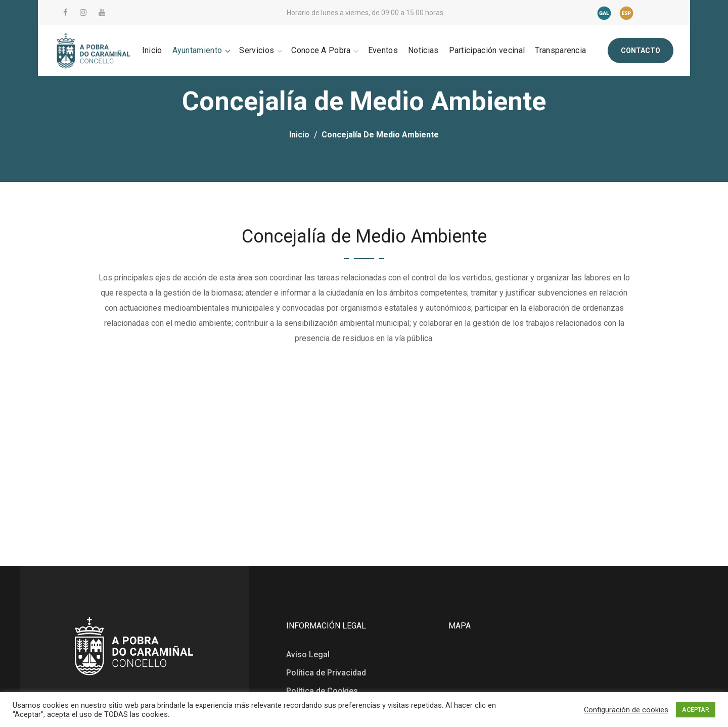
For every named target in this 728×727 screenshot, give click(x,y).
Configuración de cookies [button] (626, 710)
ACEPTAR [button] (696, 710)
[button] (641, 51)
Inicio (299, 135)
